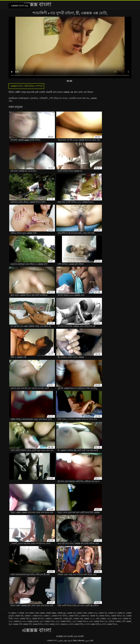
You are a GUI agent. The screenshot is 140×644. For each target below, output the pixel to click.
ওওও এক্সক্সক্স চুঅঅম (30, 621)
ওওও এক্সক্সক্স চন (15, 621)
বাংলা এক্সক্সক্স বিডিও (77, 624)
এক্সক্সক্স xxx (61, 613)
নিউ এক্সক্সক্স (23, 624)
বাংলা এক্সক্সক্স (49, 624)
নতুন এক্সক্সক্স (13, 624)
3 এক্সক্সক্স (12, 613)
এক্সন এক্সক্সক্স (101, 619)
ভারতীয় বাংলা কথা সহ (79, 98)
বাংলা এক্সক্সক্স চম (62, 624)
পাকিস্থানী (44, 98)
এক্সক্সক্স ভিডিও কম (118, 616)
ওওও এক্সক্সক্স (112, 619)
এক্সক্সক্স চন (112, 613)
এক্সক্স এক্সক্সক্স (40, 613)
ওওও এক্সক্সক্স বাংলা (47, 621)
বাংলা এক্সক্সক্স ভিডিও (93, 624)
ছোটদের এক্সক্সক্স (115, 621)
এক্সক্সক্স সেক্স (78, 619)
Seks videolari (79, 641)
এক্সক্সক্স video (51, 613)
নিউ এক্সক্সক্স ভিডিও (36, 624)
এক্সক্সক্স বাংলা (52, 641)
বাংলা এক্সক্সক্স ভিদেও (110, 624)
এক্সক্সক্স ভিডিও (104, 616)
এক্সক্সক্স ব (47, 616)
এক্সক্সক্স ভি (94, 616)
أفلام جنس (89, 641)
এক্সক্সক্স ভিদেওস (38, 619)
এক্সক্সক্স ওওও (92, 613)
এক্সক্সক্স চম (121, 613)
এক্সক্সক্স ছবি (19, 616)
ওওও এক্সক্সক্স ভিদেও (80, 621)
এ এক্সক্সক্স (20, 613)
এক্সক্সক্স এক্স (71, 613)
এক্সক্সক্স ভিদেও (25, 619)
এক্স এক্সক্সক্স (29, 613)
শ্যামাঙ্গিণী (40, 13)
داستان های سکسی (65, 641)
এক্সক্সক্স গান (103, 613)
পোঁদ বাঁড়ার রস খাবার (59, 98)
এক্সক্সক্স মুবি (58, 619)
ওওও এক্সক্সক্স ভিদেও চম (98, 621)
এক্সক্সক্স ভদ (84, 616)
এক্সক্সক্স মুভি (68, 619)
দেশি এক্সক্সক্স (126, 621)
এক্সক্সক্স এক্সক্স (81, 613)
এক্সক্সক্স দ (28, 616)
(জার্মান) (34, 98)
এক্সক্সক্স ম (49, 619)
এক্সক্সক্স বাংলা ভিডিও (59, 616)
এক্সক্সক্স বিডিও (74, 616)
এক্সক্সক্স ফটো (37, 616)
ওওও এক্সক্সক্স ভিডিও (63, 621)
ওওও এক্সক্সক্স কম (124, 619)
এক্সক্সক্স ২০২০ (89, 619)
